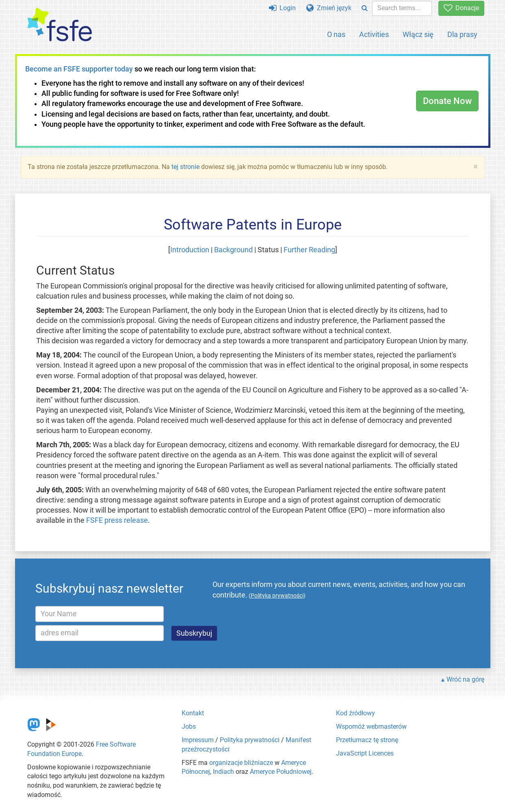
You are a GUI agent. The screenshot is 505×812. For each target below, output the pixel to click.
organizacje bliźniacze (241, 763)
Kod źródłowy (355, 713)
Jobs (189, 726)
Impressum (198, 740)
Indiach (223, 772)
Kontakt (193, 713)
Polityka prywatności (250, 740)
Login (282, 8)
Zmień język (329, 8)
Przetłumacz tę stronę (367, 740)
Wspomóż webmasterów (371, 726)
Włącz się (418, 34)
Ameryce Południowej (281, 772)
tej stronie (185, 167)
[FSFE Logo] (60, 25)
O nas (336, 34)
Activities (374, 34)
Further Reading (309, 250)
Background (233, 250)
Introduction (190, 250)
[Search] (365, 8)
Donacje (461, 8)
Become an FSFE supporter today (79, 69)
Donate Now (447, 101)
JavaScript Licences (365, 753)
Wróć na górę (465, 679)
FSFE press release (117, 520)
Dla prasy (462, 34)
